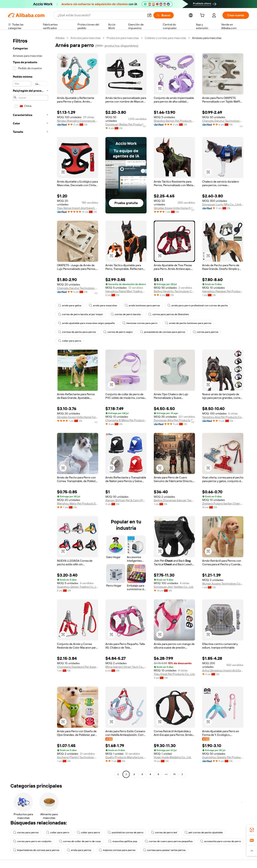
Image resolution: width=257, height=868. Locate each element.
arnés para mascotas (103, 306)
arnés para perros (79, 850)
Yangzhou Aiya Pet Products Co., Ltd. (223, 417)
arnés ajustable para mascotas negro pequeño (86, 323)
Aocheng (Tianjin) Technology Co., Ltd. (78, 757)
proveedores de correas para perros (163, 332)
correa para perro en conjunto (32, 841)
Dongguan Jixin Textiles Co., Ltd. (174, 587)
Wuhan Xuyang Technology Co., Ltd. (223, 584)
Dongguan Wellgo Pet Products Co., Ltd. (126, 124)
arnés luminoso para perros (142, 306)
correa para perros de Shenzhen (169, 314)
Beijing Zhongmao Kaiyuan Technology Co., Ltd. (174, 500)
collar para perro (70, 341)
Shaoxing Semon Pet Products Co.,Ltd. (174, 121)
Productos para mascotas (123, 38)
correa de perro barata (126, 314)
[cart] (203, 16)
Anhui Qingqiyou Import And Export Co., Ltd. (223, 670)
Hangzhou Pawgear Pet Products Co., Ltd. (223, 291)
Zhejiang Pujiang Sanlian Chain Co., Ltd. (223, 504)
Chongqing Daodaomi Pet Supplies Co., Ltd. (78, 667)
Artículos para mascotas (86, 38)
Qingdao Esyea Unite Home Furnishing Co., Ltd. (174, 208)
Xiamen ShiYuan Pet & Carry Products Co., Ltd (126, 500)
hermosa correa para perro (140, 323)
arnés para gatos (70, 306)
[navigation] (31, 407)
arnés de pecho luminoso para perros (188, 323)
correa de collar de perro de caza (80, 841)
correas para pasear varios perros (164, 850)
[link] (252, 830)
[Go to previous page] (118, 774)
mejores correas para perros (117, 850)
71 (174, 774)
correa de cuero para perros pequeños (169, 841)
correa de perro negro (118, 332)
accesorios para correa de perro (221, 841)
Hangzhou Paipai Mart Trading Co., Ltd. (126, 291)
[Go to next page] (182, 774)
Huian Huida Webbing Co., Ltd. (173, 757)
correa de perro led (164, 832)
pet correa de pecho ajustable (204, 832)
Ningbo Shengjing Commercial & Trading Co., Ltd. (78, 121)
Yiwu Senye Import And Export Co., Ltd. (78, 208)
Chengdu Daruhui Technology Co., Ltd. (223, 121)
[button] (149, 15)
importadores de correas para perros (36, 850)
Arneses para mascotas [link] (207, 38)
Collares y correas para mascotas (165, 38)
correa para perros (205, 332)
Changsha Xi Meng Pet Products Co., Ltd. (126, 420)
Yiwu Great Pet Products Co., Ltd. (174, 674)
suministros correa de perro (125, 832)
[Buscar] (164, 15)
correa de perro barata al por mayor (81, 314)
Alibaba (60, 38)
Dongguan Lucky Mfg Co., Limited (223, 204)
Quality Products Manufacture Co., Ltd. (126, 757)
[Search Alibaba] (101, 15)
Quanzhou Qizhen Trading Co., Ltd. (78, 587)
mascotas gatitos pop (123, 841)
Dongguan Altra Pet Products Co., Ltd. (174, 420)
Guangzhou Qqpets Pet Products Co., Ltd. (223, 757)
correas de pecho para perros (77, 332)
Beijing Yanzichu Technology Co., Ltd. (174, 291)
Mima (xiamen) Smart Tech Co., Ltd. (126, 667)
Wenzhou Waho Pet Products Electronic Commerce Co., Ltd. (78, 504)
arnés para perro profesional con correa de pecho (198, 306)
